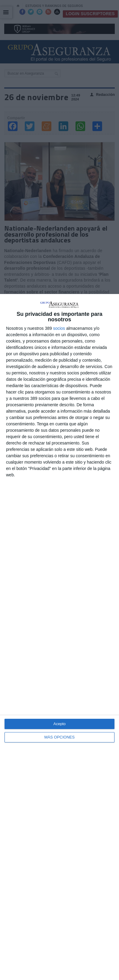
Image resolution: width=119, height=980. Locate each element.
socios (59, 328)
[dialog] (59, 637)
